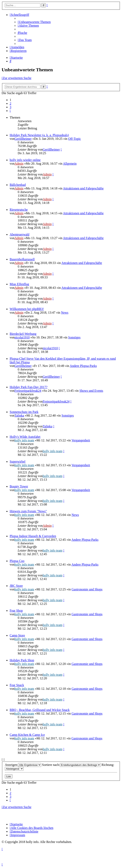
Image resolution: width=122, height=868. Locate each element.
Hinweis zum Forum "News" (28, 511)
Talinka (19, 415)
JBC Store (16, 586)
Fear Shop (16, 611)
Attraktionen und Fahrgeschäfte (83, 188)
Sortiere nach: (71, 765)
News (65, 313)
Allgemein (70, 164)
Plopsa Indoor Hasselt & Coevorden (33, 536)
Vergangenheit (81, 440)
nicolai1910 (22, 337)
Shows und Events (91, 391)
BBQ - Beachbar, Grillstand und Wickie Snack (40, 710)
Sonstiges (74, 337)
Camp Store (17, 635)
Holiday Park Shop (22, 660)
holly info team (24, 440)
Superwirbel (17, 462)
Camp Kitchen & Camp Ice (27, 735)
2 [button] (10, 103)
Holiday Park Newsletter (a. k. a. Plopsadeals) (39, 135)
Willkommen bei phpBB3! (27, 309)
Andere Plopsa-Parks (83, 366)
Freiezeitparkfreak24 (28, 391)
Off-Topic (74, 139)
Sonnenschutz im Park (24, 412)
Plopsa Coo (17, 561)
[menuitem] (34, 22)
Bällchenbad (18, 185)
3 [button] (10, 107)
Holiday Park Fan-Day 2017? (29, 387)
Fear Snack (17, 685)
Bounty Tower (19, 486)
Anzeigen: (23, 765)
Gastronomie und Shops (87, 589)
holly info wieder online (25, 160)
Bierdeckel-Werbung (23, 334)
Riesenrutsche (19, 210)
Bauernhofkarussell (22, 259)
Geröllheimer (23, 139)
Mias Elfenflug (19, 284)
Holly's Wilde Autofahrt (25, 437)
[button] (10, 111)
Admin (19, 164)
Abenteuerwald (19, 234)
